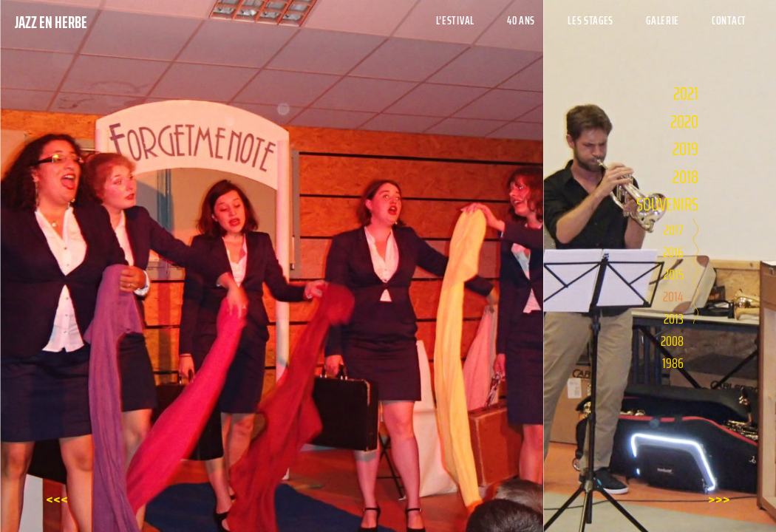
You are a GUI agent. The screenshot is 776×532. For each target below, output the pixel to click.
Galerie (663, 20)
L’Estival (455, 20)
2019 (685, 149)
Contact (729, 20)
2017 (674, 230)
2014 (673, 296)
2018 (685, 177)
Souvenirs (667, 204)
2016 (673, 252)
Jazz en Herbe (51, 23)
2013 (674, 318)
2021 (686, 93)
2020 (684, 122)
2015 (674, 274)
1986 (673, 363)
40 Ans (521, 20)
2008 (672, 341)
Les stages (590, 20)
